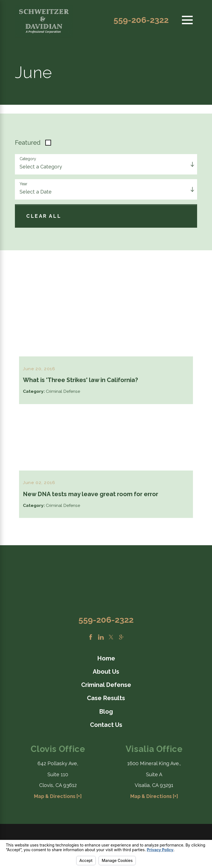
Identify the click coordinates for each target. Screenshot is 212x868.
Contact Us (106, 726)
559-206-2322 (141, 20)
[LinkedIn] (101, 639)
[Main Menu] (187, 20)
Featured (28, 143)
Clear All (44, 216)
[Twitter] (111, 639)
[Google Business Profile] (121, 639)
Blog (106, 713)
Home (106, 660)
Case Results (106, 700)
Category (28, 159)
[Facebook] (91, 639)
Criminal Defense (106, 686)
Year (23, 184)
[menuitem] (106, 660)
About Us (106, 673)
